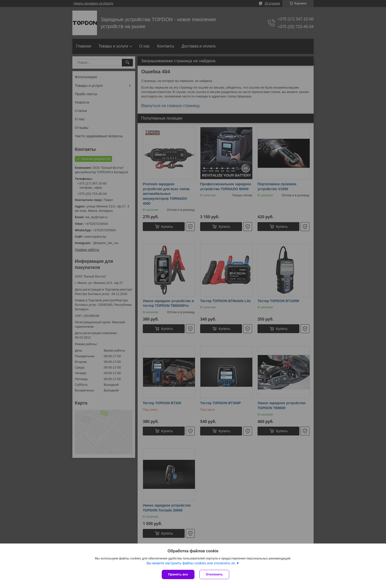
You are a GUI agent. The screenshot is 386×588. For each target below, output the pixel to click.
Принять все (178, 574)
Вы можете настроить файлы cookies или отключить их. (191, 563)
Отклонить (214, 574)
